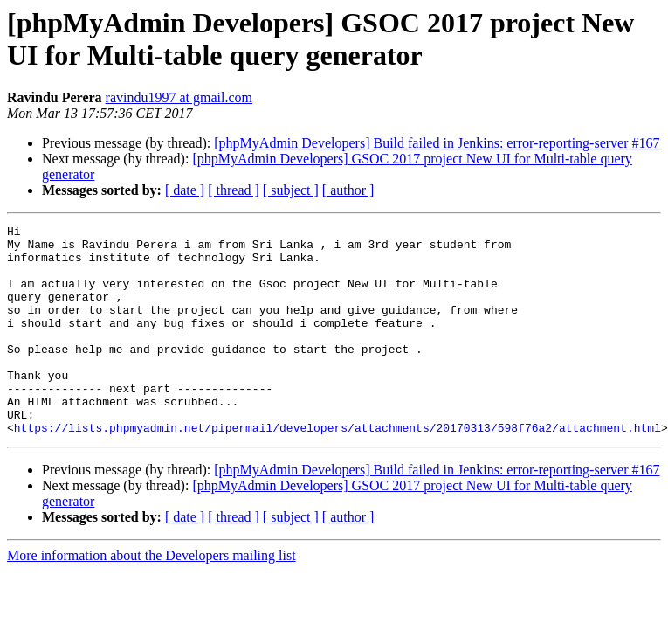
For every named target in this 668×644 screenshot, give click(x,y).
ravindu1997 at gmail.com (179, 97)
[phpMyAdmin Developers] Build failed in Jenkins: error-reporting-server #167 (437, 143)
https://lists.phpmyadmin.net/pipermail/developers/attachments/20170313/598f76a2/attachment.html (337, 469)
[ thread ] (234, 190)
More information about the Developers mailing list (152, 597)
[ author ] (348, 190)
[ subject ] (291, 190)
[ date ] (185, 190)
